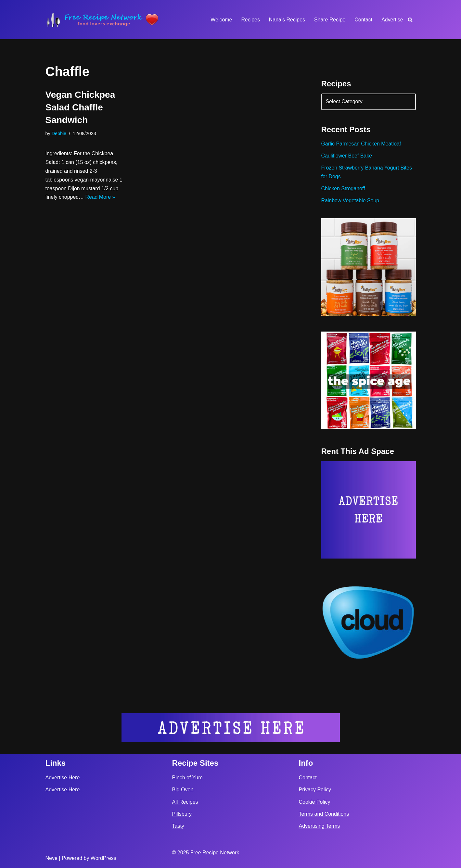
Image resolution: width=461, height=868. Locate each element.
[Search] (410, 20)
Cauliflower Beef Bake (347, 156)
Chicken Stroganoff (343, 189)
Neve (51, 858)
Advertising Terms (320, 826)
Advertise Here (63, 777)
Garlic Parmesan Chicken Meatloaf (361, 144)
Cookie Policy (315, 802)
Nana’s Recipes (287, 20)
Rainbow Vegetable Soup (351, 201)
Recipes (250, 20)
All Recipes (185, 802)
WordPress (103, 858)
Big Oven (183, 790)
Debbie (59, 133)
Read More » (101, 198)
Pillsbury (182, 814)
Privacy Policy (315, 790)
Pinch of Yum (187, 777)
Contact (363, 20)
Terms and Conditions (324, 814)
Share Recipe (330, 20)
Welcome (221, 20)
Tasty (178, 826)
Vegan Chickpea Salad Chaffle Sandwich (80, 107)
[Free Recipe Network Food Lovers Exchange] (102, 20)
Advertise (392, 20)
